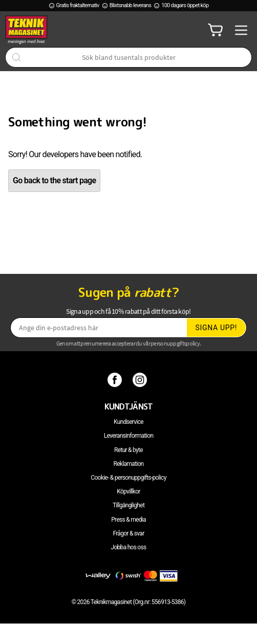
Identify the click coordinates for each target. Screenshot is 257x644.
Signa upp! (216, 328)
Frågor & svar (128, 533)
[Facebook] (116, 380)
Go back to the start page (54, 180)
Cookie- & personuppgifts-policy (128, 478)
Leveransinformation (129, 436)
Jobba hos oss (129, 547)
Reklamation (129, 464)
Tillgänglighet (128, 505)
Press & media (128, 520)
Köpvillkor (128, 491)
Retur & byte (128, 450)
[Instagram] (141, 380)
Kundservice (128, 422)
